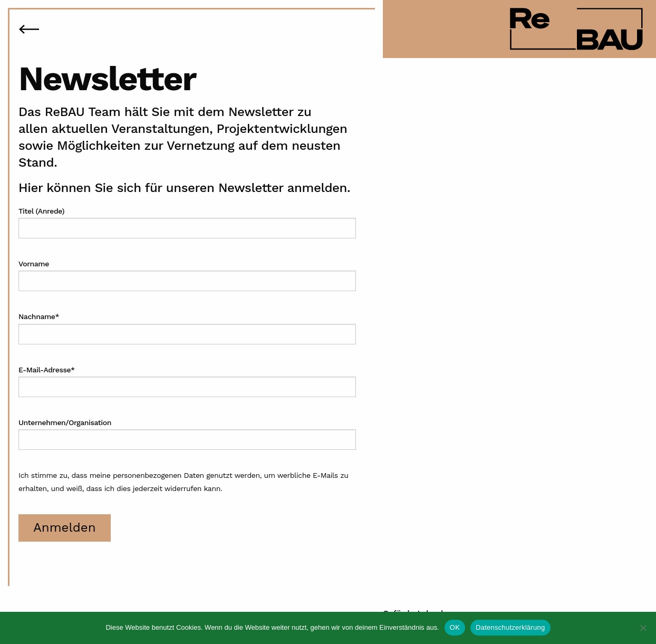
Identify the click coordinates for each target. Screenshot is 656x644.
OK (455, 627)
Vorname (34, 264)
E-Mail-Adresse (47, 370)
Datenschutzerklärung (510, 627)
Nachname (39, 316)
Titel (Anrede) (41, 211)
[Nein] (643, 628)
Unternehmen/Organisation (65, 422)
